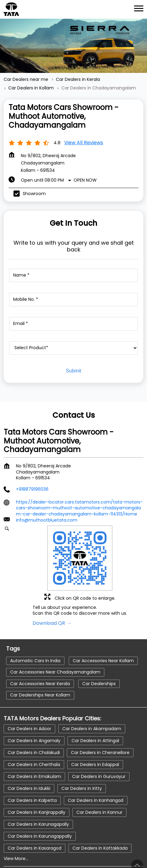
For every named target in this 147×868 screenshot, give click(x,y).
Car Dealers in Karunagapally (38, 791)
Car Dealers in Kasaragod (35, 815)
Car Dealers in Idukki (29, 755)
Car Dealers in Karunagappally (40, 803)
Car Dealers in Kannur (99, 779)
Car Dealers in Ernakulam (34, 743)
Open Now (85, 147)
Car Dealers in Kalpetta (32, 767)
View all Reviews (84, 109)
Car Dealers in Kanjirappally (37, 779)
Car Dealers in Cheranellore (100, 719)
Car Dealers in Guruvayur (99, 743)
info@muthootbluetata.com (47, 487)
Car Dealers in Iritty (82, 755)
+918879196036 (32, 456)
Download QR (49, 590)
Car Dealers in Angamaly (34, 707)
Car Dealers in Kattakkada (100, 815)
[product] (73, 315)
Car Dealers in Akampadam (92, 695)
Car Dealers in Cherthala (34, 731)
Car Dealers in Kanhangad (96, 767)
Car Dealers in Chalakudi (34, 719)
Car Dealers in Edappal (95, 731)
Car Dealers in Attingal (95, 707)
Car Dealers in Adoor (29, 695)
